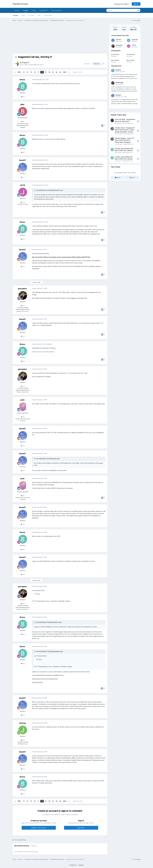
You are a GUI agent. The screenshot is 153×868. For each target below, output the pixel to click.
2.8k (23, 202)
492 (23, 740)
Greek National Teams (36, 65)
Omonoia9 (118, 153)
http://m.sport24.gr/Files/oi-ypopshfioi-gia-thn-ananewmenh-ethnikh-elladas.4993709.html (61, 257)
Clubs (23, 15)
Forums (15, 15)
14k (23, 417)
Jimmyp (22, 723)
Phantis (17, 10)
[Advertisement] (48, 38)
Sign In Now (81, 828)
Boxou (22, 80)
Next (65, 72)
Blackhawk (118, 123)
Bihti (22, 105)
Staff (39, 15)
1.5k (23, 306)
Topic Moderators (56, 10)
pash (22, 400)
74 (27, 72)
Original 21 (26, 63)
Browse (26, 11)
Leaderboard (44, 10)
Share (87, 64)
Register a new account (39, 828)
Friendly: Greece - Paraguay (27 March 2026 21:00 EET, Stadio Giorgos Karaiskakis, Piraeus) (125, 130)
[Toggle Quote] (35, 190)
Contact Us (73, 865)
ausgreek (135, 39)
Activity (34, 10)
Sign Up (136, 4)
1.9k (23, 177)
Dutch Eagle (119, 134)
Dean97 (22, 160)
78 (42, 72)
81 (53, 72)
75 (31, 72)
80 (49, 72)
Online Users (48, 15)
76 (35, 72)
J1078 (22, 185)
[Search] (116, 10)
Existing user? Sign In (122, 4)
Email (117, 177)
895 (23, 97)
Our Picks (31, 15)
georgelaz (22, 289)
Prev (19, 72)
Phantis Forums (20, 4)
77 (38, 72)
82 (57, 72)
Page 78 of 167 (78, 72)
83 (60, 72)
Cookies (81, 865)
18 (23, 122)
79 (46, 72)
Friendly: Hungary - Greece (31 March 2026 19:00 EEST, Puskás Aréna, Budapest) (124, 140)
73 (24, 72)
